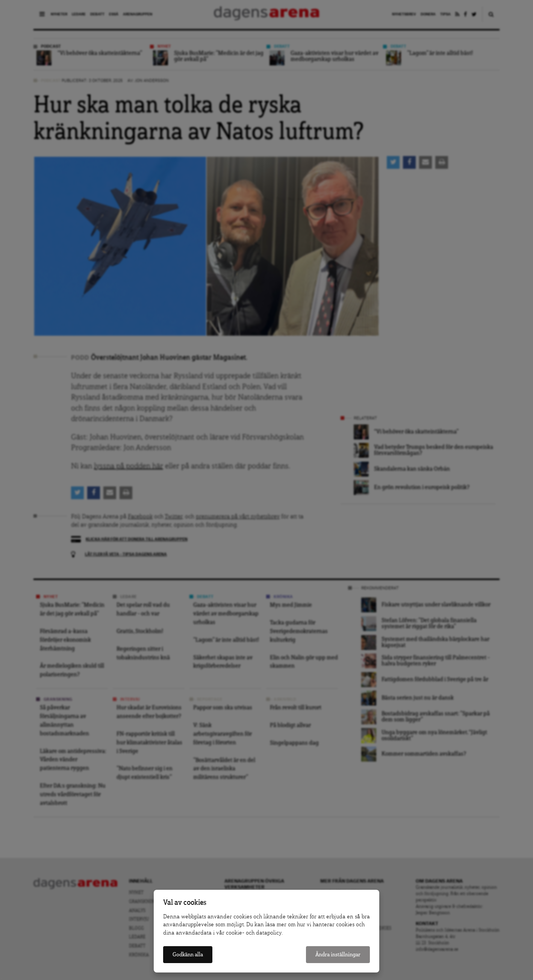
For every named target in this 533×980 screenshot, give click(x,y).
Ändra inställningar (338, 955)
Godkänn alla (188, 955)
